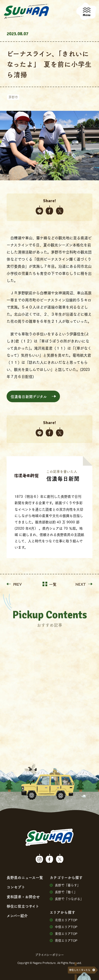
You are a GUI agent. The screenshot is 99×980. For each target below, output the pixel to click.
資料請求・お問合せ (23, 897)
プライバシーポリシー (49, 955)
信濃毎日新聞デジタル (29, 396)
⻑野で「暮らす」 (65, 885)
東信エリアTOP (63, 934)
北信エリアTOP (63, 920)
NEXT (84, 584)
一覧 (49, 584)
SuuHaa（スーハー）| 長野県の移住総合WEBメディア (26, 11)
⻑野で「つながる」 (67, 899)
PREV (14, 584)
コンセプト (16, 887)
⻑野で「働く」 (63, 892)
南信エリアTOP (63, 941)
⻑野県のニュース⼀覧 (25, 877)
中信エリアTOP (63, 927)
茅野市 (13, 97)
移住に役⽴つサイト (23, 906)
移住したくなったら (80, 970)
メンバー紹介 (17, 916)
